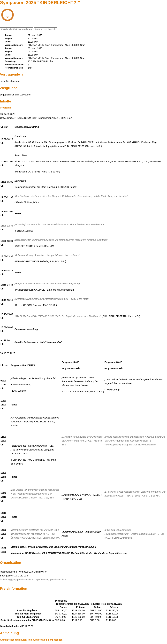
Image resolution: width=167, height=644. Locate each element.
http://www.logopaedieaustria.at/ (51, 580)
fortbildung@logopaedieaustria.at (17, 580)
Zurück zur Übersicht (46, 29)
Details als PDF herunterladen (17, 29)
